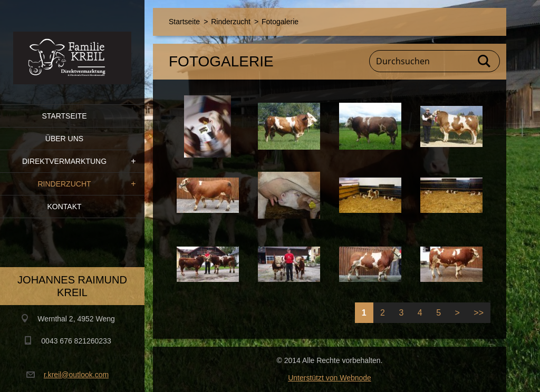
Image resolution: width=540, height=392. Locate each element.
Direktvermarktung (64, 161)
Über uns (64, 139)
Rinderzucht (64, 184)
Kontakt (64, 207)
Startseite (64, 116)
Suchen (485, 61)
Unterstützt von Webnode (330, 378)
